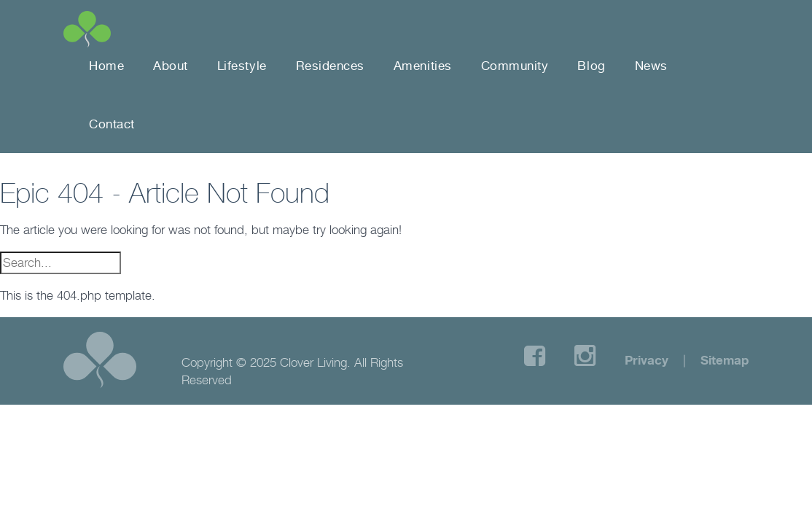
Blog (591, 66)
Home (106, 66)
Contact (112, 124)
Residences (330, 66)
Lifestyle (242, 66)
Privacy (647, 360)
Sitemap (725, 360)
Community (515, 66)
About (171, 66)
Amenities (423, 66)
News (651, 66)
